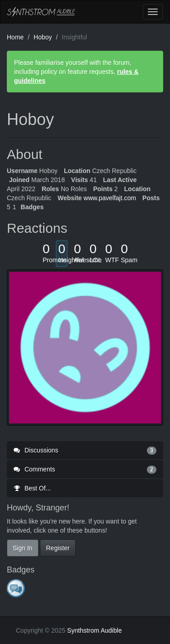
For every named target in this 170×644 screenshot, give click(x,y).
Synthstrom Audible (41, 12)
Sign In (23, 548)
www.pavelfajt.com (110, 198)
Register (58, 548)
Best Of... (32, 488)
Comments (85, 469)
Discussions (85, 450)
